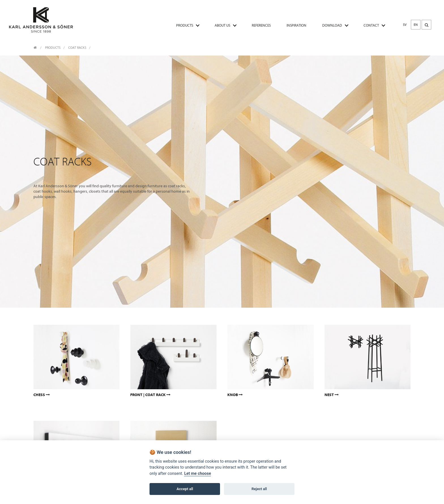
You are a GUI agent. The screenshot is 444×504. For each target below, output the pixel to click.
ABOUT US (222, 25)
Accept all (185, 489)
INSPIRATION (296, 25)
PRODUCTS (185, 25)
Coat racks (77, 48)
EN (416, 25)
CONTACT (371, 25)
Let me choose (198, 474)
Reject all (259, 489)
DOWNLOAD (332, 25)
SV (405, 25)
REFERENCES (261, 25)
